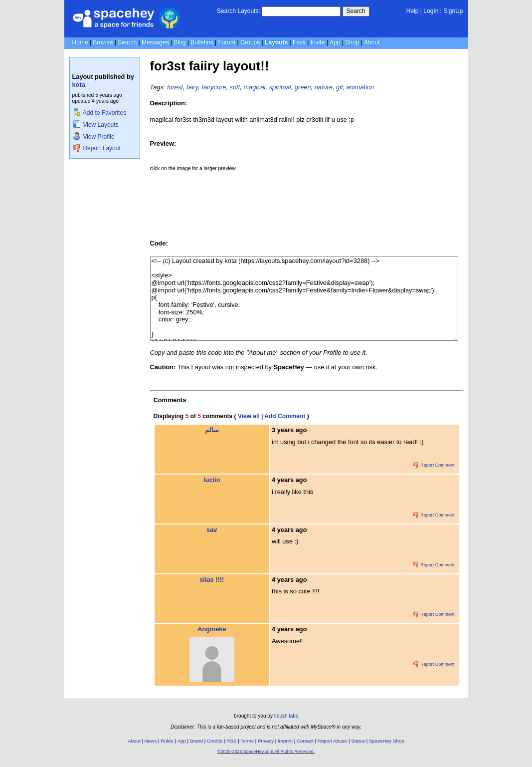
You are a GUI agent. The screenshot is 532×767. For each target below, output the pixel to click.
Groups (250, 42)
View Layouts (96, 125)
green (303, 87)
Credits (215, 741)
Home (80, 42)
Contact (305, 741)
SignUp (453, 11)
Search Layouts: (239, 11)
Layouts (276, 42)
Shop (352, 42)
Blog (179, 42)
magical (254, 87)
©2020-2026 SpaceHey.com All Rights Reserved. (266, 752)
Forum (227, 42)
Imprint (285, 741)
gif (340, 87)
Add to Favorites (99, 113)
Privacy (266, 741)
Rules (167, 741)
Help (413, 11)
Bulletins (202, 42)
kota (79, 85)
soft (235, 87)
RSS (231, 741)
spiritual (280, 87)
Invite (318, 42)
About (372, 42)
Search (356, 11)
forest (175, 87)
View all (249, 416)
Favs (299, 42)
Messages (155, 42)
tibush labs (286, 716)
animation (360, 87)
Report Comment (434, 465)
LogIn (431, 11)
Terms (247, 741)
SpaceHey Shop (387, 741)
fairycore (214, 87)
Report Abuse (332, 741)
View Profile (94, 137)
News (151, 741)
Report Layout (97, 148)
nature (324, 87)
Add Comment (285, 416)
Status (358, 741)
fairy (192, 87)
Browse (103, 42)
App (335, 42)
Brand (196, 741)
